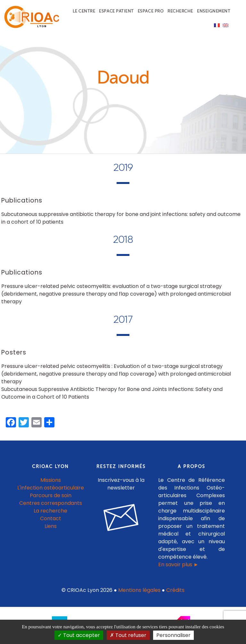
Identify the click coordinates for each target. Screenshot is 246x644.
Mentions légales (139, 590)
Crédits (175, 590)
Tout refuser (128, 635)
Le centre (84, 11)
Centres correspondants (51, 503)
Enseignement (214, 11)
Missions (51, 480)
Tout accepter (79, 635)
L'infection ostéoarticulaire (51, 488)
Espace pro (151, 11)
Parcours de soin (51, 495)
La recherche (50, 511)
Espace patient (116, 11)
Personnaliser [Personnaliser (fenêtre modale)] (173, 635)
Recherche (180, 11)
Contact (51, 518)
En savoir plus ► (178, 564)
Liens (51, 526)
